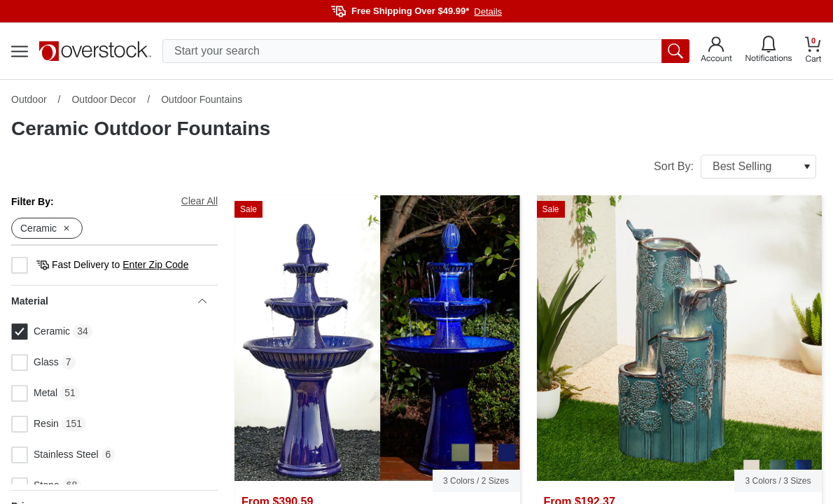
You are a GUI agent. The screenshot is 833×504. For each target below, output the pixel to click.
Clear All (199, 201)
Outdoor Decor (104, 99)
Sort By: (735, 167)
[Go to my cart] (813, 51)
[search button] (675, 51)
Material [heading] (109, 301)
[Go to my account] (716, 51)
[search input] (426, 51)
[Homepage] (95, 51)
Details (488, 12)
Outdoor (29, 99)
